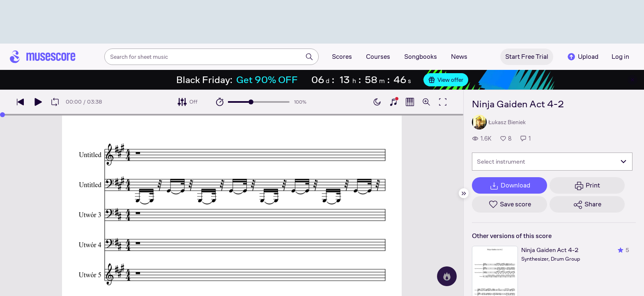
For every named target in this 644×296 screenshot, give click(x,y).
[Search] (309, 57)
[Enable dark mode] (377, 102)
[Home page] (43, 57)
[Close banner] (632, 80)
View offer (446, 80)
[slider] (251, 102)
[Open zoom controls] (426, 102)
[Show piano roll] (410, 102)
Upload (582, 57)
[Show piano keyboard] (393, 102)
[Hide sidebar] (464, 193)
